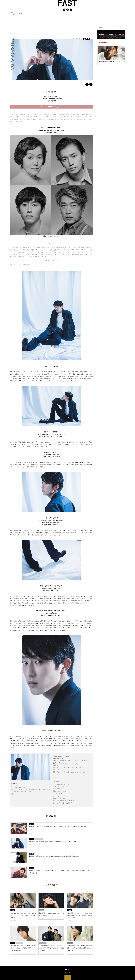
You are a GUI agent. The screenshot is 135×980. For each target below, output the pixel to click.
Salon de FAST (43, 943)
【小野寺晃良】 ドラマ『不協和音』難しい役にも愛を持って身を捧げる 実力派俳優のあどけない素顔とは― (79, 947)
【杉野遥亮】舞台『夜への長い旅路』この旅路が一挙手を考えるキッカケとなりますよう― (52, 841)
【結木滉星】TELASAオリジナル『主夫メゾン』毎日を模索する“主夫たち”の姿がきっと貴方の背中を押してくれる (80, 915)
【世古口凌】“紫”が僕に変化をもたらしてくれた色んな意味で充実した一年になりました (112, 62)
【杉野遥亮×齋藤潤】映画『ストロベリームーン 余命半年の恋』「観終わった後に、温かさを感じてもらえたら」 (51, 947)
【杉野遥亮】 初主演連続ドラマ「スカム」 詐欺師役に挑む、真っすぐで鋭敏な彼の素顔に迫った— (54, 856)
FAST (66, 972)
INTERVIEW (41, 910)
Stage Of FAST (39, 838)
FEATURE (31, 824)
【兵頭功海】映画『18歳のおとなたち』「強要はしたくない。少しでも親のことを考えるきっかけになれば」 (23, 915)
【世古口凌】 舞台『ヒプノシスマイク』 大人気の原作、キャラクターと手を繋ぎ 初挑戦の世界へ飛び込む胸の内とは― (23, 947)
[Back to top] (68, 977)
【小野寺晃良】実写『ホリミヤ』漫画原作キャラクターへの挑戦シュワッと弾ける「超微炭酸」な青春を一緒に (58, 826)
